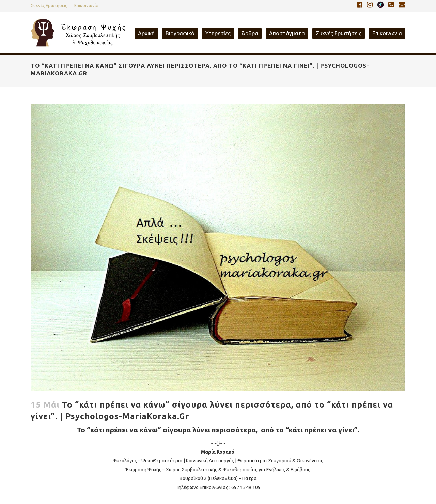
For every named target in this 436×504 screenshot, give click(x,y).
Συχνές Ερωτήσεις (49, 5)
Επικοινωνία (86, 5)
